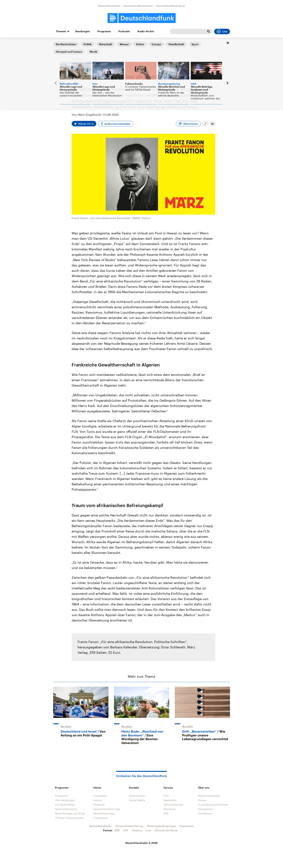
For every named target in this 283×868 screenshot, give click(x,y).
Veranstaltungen (174, 805)
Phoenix (137, 830)
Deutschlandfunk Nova (171, 6)
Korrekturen (205, 813)
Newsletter (170, 800)
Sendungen (83, 31)
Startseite (59, 44)
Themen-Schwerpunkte (69, 818)
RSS (166, 813)
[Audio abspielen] (84, 124)
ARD (117, 830)
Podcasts (124, 31)
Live (222, 32)
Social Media (137, 800)
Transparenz (206, 809)
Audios (98, 800)
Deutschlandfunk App (107, 809)
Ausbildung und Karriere (213, 805)
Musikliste (170, 809)
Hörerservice (137, 796)
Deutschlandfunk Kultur (138, 6)
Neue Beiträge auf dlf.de (70, 813)
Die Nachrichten (65, 805)
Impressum (187, 826)
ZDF (126, 830)
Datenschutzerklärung (129, 826)
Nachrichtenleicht (66, 809)
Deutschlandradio (109, 6)
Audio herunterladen (117, 124)
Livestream (100, 796)
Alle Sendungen (65, 800)
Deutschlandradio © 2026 (141, 843)
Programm (104, 31)
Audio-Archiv (146, 31)
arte (148, 830)
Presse (202, 800)
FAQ (166, 796)
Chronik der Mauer (166, 830)
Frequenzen (101, 818)
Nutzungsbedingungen (162, 826)
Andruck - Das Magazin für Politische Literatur (96, 44)
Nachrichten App (104, 813)
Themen (61, 31)
